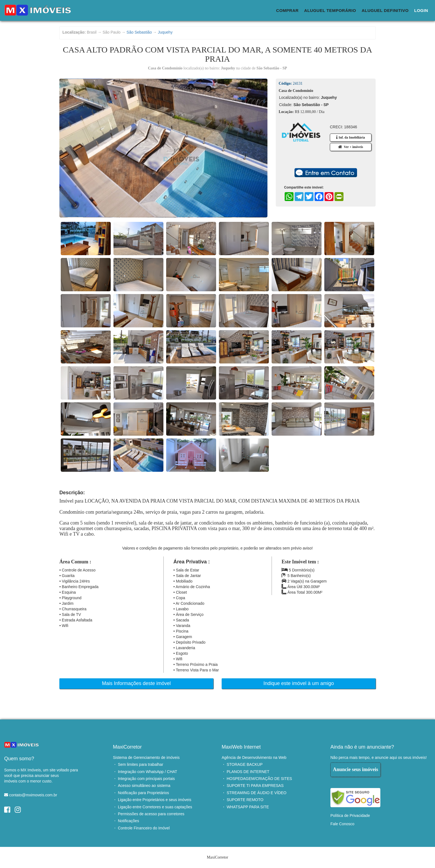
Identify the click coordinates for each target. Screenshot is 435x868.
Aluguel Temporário (330, 10)
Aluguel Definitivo (385, 10)
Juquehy (165, 32)
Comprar (287, 10)
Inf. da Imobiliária (351, 137)
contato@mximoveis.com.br (33, 795)
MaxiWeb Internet (241, 747)
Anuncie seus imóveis (356, 769)
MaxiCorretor (127, 747)
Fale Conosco (342, 824)
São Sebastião (139, 32)
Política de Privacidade (350, 816)
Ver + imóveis (351, 147)
